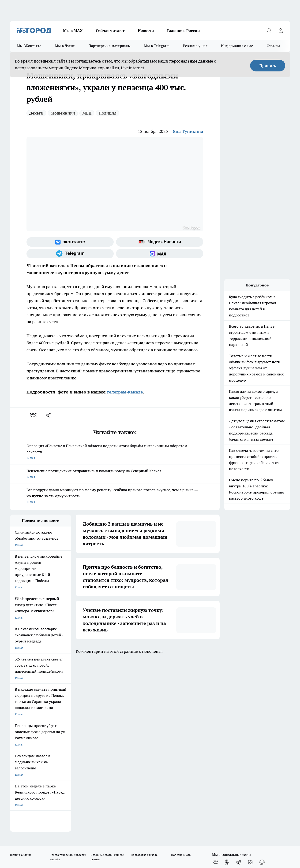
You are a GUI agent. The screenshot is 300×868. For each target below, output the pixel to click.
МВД (87, 113)
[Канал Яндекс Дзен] (250, 690)
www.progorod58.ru (46, 721)
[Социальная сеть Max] (160, 254)
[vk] (34, 415)
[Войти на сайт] (281, 30)
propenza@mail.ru (72, 735)
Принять (268, 66)
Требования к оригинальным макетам (35, 709)
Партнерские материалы (110, 46)
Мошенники (63, 113)
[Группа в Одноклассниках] (227, 690)
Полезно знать (181, 683)
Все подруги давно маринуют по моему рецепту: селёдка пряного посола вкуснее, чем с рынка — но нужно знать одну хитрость (115, 496)
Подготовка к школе (144, 683)
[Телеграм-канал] (70, 254)
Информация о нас (237, 46)
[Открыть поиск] (269, 30)
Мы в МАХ (73, 30)
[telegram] (50, 415)
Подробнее (155, 829)
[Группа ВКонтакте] (70, 242)
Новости (146, 30)
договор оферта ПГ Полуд (27, 814)
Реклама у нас (195, 46)
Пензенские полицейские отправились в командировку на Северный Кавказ (115, 474)
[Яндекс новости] (160, 242)
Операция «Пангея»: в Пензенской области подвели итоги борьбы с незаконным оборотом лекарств (115, 452)
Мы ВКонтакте (29, 46)
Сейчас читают (110, 30)
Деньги (36, 113)
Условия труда (79, 709)
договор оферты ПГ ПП (26, 818)
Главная (133, 709)
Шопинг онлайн (20, 683)
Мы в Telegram (157, 46)
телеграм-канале (124, 392)
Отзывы (273, 46)
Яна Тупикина (188, 131)
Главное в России (184, 30)
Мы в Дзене (65, 46)
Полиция (108, 113)
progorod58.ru (81, 766)
